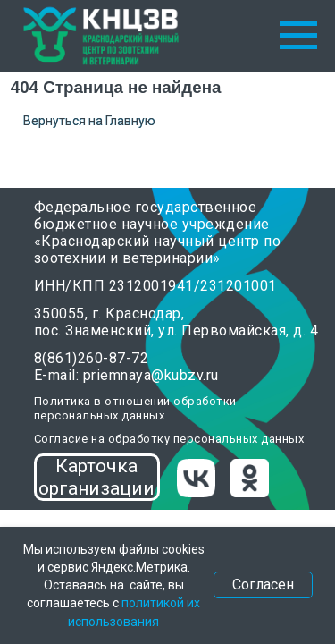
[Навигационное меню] (298, 36)
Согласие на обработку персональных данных (169, 439)
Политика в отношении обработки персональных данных (135, 408)
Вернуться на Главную (89, 121)
